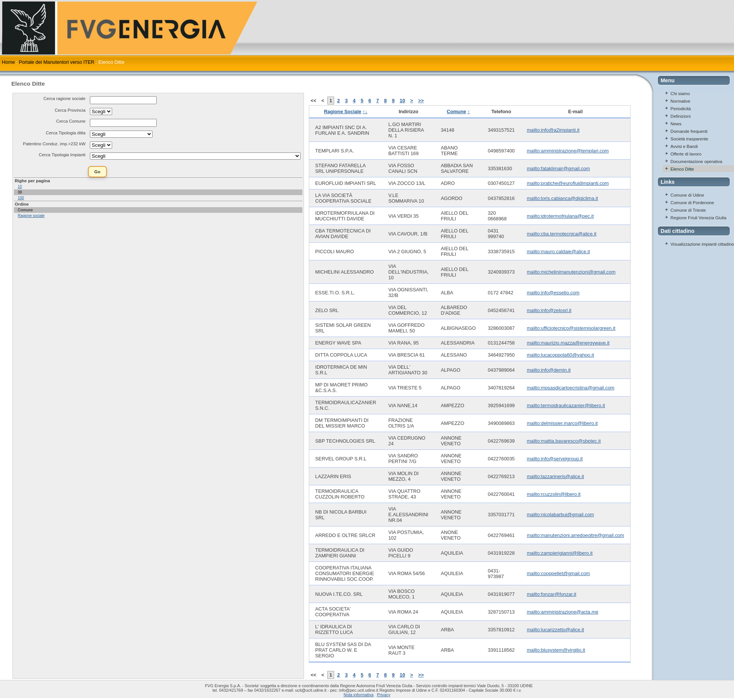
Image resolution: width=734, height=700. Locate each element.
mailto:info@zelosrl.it (549, 310)
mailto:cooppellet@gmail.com (558, 573)
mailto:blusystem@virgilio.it (556, 650)
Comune (456, 112)
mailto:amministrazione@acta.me (562, 612)
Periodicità (681, 109)
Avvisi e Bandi (684, 146)
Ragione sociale (31, 216)
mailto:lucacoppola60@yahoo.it (560, 355)
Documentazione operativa (696, 162)
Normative (680, 101)
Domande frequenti (689, 131)
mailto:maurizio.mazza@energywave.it (568, 343)
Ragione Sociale (343, 112)
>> (421, 101)
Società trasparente (689, 139)
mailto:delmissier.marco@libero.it (562, 423)
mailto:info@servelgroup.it (555, 459)
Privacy (384, 695)
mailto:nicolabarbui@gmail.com (560, 515)
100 (21, 198)
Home (8, 62)
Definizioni (681, 116)
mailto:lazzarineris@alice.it (555, 476)
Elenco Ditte (682, 169)
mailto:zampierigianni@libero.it (560, 553)
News (676, 124)
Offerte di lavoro (686, 154)
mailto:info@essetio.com (553, 293)
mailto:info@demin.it (549, 370)
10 (20, 187)
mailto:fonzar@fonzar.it (551, 594)
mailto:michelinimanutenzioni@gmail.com (571, 272)
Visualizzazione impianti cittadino (702, 244)
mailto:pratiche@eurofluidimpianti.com (568, 183)
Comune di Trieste (688, 210)
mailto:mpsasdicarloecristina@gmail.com (571, 388)
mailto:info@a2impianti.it (553, 130)
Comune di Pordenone (692, 203)
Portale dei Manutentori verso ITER (57, 62)
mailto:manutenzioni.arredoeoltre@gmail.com (575, 535)
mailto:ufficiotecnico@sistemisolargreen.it (571, 328)
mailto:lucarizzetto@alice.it (555, 630)
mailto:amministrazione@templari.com (568, 151)
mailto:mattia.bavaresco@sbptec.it (564, 441)
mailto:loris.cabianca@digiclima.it (562, 198)
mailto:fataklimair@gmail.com (558, 168)
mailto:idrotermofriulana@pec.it (560, 216)
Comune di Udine (687, 195)
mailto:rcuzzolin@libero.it (554, 494)
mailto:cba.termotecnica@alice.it (561, 234)
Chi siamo (680, 94)
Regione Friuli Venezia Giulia (699, 218)
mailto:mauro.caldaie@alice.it (558, 252)
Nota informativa (359, 695)
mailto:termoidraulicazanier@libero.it (566, 405)
